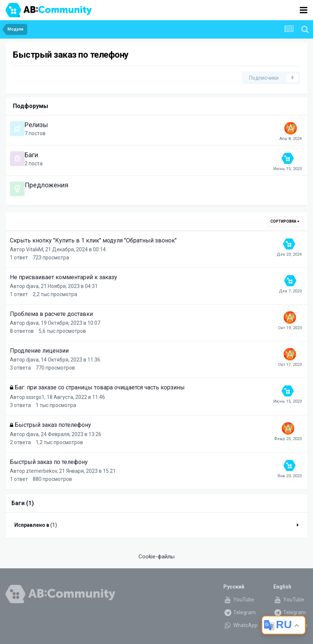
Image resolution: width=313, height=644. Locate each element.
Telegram (240, 612)
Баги (31, 155)
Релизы (36, 125)
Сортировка (285, 221)
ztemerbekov (42, 471)
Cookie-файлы (156, 557)
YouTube (239, 600)
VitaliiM (35, 249)
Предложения (46, 185)
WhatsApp (240, 625)
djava (32, 286)
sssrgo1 (35, 397)
